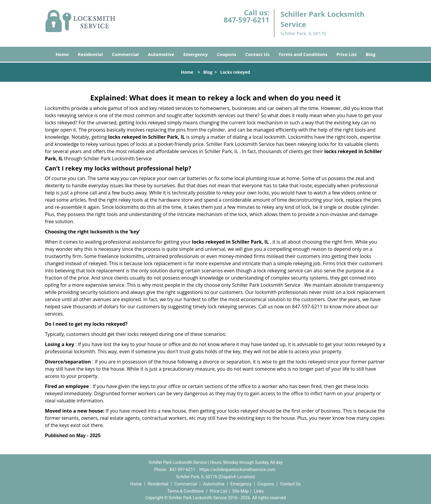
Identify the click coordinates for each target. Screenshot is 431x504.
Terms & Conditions (186, 491)
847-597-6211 (246, 20)
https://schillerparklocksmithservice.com (237, 470)
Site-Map (240, 491)
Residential (90, 54)
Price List (347, 54)
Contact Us (257, 54)
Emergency (195, 54)
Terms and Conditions (303, 54)
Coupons (226, 54)
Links (259, 491)
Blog (371, 54)
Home (62, 54)
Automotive (161, 54)
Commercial (125, 54)
